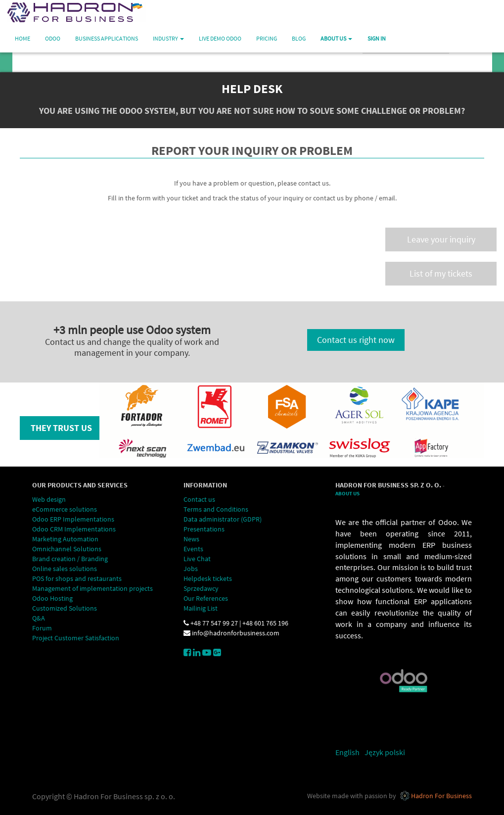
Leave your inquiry (441, 239)
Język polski (385, 752)
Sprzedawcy (201, 588)
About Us (347, 494)
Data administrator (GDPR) (223, 519)
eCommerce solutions (65, 509)
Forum (42, 628)
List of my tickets (441, 273)
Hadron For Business (441, 796)
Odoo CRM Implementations (74, 529)
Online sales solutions (65, 569)
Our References (206, 598)
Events (193, 549)
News (191, 539)
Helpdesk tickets (208, 578)
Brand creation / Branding (70, 559)
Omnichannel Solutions (67, 549)
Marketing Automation (66, 539)
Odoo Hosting (52, 598)
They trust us (61, 428)
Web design (49, 499)
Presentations (204, 529)
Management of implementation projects (92, 588)
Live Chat (197, 559)
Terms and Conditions (217, 509)
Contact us (199, 499)
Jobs (191, 569)
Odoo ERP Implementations (73, 519)
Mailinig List (201, 608)
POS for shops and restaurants (77, 578)
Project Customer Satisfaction (76, 638)
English (347, 752)
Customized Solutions (65, 608)
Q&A (39, 618)
